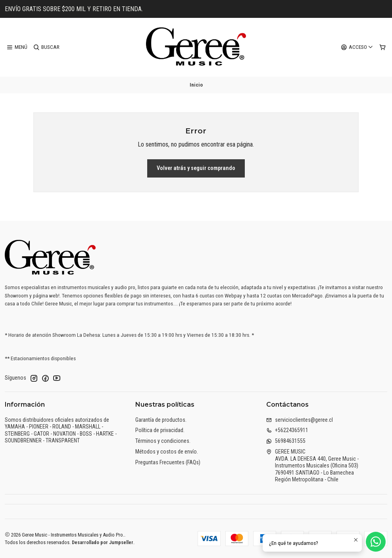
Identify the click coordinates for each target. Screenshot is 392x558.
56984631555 (286, 441)
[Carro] (382, 47)
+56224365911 (287, 430)
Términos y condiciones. (163, 441)
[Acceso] (357, 47)
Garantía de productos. (161, 420)
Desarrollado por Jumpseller (103, 542)
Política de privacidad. (160, 430)
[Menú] (17, 47)
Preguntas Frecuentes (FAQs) (168, 462)
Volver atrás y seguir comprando (196, 168)
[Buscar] (46, 47)
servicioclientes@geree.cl (300, 420)
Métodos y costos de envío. (167, 452)
